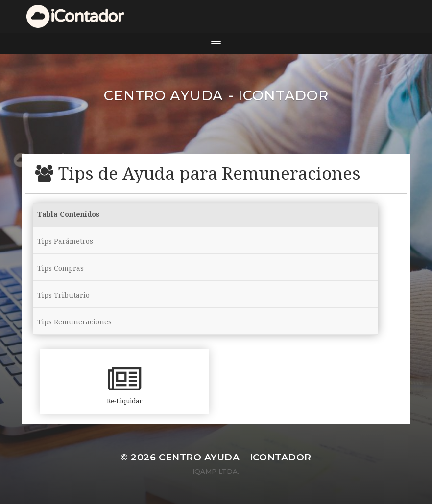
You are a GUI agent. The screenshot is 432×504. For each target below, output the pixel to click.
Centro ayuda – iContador (235, 457)
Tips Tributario (63, 295)
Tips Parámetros (65, 241)
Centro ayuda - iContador (216, 95)
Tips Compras (60, 268)
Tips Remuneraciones (74, 322)
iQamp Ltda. (216, 471)
